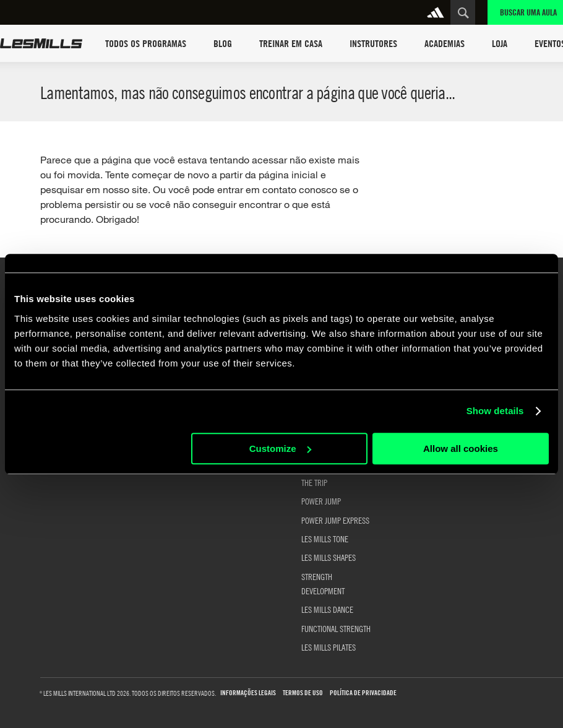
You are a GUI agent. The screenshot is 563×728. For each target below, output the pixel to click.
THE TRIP (314, 482)
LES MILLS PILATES (329, 647)
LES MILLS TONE (325, 539)
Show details (495, 411)
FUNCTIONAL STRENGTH (336, 628)
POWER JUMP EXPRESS (335, 520)
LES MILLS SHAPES (329, 557)
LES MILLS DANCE (327, 609)
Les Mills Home (41, 43)
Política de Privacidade (363, 693)
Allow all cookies (461, 448)
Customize (280, 448)
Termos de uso (303, 693)
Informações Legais (248, 693)
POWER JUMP (321, 501)
